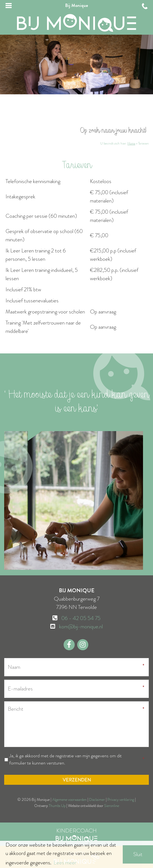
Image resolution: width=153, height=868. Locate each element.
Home (131, 143)
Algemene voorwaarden (69, 799)
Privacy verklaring (121, 799)
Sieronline (112, 806)
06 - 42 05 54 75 (81, 618)
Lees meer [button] (65, 863)
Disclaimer (97, 799)
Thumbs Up (57, 806)
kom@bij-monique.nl (81, 627)
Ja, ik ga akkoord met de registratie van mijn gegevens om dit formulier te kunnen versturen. (65, 759)
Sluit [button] (138, 854)
